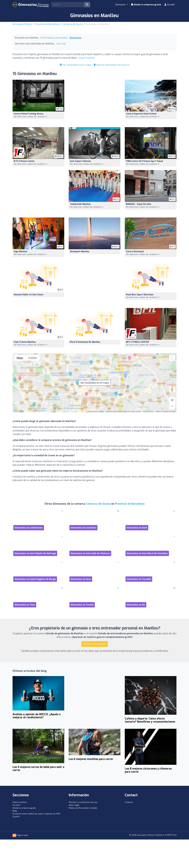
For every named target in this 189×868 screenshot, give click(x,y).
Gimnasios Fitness (22, 24)
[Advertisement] (94, 102)
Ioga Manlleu (20, 252)
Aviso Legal (74, 805)
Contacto (129, 802)
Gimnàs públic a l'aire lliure (29, 295)
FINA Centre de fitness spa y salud (144, 161)
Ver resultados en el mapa (75, 65)
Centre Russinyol (135, 252)
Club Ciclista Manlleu (25, 342)
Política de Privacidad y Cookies (83, 808)
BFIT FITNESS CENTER (137, 342)
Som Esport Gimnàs (80, 161)
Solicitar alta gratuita (95, 644)
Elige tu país (20, 835)
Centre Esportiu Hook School (141, 114)
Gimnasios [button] (121, 5)
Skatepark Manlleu (80, 252)
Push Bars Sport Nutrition (140, 295)
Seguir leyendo (87, 58)
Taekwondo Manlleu (80, 204)
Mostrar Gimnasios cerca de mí (111, 65)
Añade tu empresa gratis (146, 5)
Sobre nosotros (20, 802)
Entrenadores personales (54, 38)
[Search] (68, 5)
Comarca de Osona (73, 24)
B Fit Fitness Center (24, 161)
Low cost (61, 44)
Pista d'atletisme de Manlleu (85, 342)
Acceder (170, 5)
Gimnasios (75, 38)
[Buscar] (87, 5)
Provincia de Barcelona (47, 24)
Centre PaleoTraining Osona (28, 114)
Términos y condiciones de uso (83, 802)
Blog (15, 811)
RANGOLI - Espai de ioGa (139, 204)
